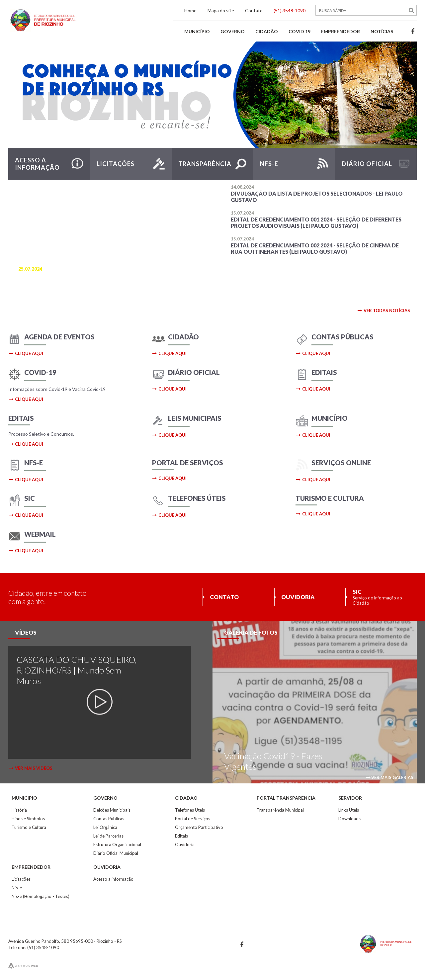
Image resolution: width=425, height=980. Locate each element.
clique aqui (26, 353)
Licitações (21, 879)
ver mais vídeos (30, 768)
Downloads (349, 819)
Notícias (382, 31)
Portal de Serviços (193, 819)
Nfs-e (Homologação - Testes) (41, 896)
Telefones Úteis (190, 810)
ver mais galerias (389, 777)
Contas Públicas (109, 819)
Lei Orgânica (105, 827)
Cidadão (267, 31)
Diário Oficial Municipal (116, 853)
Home (190, 10)
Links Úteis (349, 810)
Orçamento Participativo (199, 827)
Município (197, 31)
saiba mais (38, 297)
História (19, 810)
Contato (254, 10)
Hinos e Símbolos (28, 819)
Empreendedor (340, 31)
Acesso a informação (113, 879)
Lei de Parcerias (108, 836)
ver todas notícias (383, 311)
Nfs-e (17, 888)
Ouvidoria (185, 845)
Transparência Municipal (280, 810)
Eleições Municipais (112, 810)
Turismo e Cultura (29, 827)
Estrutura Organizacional (117, 845)
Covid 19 (299, 31)
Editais (181, 836)
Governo (233, 31)
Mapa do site (221, 10)
